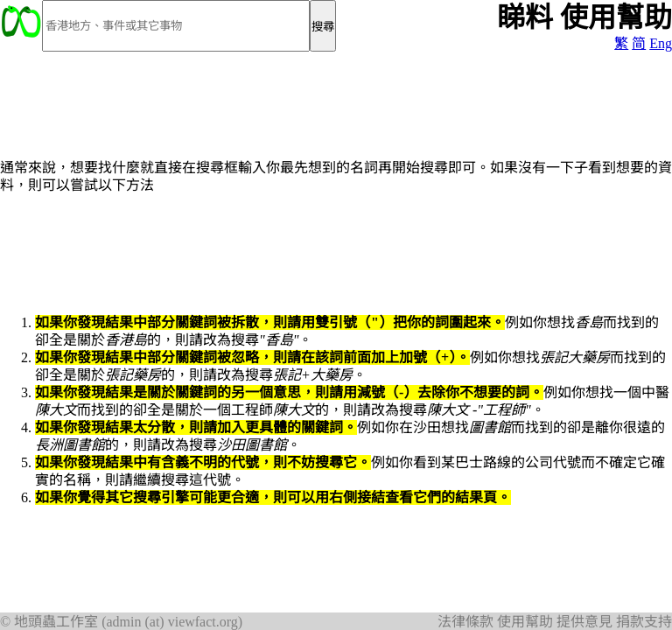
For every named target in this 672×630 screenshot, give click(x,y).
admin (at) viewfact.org (171, 622)
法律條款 (465, 622)
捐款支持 (644, 622)
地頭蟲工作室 (56, 622)
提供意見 (584, 622)
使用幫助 (525, 622)
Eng (661, 43)
